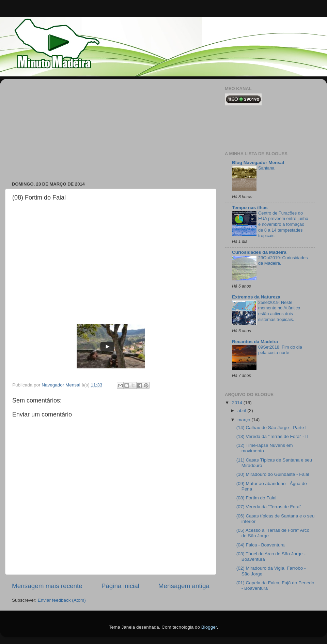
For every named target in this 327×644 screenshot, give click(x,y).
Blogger (209, 627)
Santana (266, 168)
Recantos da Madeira (255, 342)
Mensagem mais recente (47, 586)
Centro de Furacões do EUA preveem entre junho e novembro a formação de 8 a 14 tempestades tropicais (283, 224)
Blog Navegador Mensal (258, 163)
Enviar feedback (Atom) (62, 600)
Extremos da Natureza (256, 297)
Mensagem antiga (184, 586)
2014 (238, 403)
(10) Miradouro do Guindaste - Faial (273, 474)
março (244, 420)
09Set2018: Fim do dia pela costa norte (280, 350)
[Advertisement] (63, 127)
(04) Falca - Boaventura (261, 545)
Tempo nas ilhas (250, 208)
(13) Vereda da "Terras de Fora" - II (272, 436)
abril (242, 411)
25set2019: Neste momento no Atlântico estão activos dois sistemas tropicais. (279, 311)
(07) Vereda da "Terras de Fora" (269, 507)
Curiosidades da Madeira (259, 252)
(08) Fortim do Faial (256, 498)
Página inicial (120, 586)
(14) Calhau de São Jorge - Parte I (271, 428)
